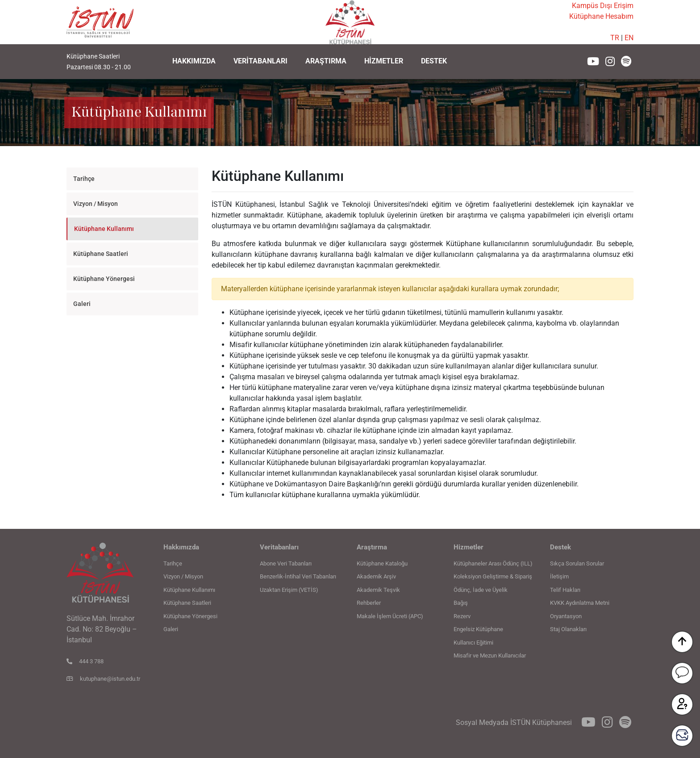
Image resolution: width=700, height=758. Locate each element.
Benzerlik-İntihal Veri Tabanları (298, 576)
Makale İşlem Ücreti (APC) (390, 616)
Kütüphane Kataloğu (382, 563)
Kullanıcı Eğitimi (473, 643)
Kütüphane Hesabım (601, 16)
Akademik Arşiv (376, 576)
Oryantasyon (566, 616)
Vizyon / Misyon (96, 204)
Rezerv (462, 616)
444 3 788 (85, 661)
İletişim (559, 576)
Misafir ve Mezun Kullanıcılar (490, 655)
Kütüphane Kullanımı (104, 229)
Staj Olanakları (568, 629)
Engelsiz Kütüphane (478, 629)
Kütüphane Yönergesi (104, 279)
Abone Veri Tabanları (286, 563)
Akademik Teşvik (378, 590)
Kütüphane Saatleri (101, 254)
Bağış (461, 603)
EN (629, 38)
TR (615, 38)
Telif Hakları (565, 590)
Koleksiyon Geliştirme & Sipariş (493, 576)
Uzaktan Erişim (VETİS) (289, 590)
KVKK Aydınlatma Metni (580, 603)
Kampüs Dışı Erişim (603, 6)
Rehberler (369, 603)
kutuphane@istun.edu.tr (103, 679)
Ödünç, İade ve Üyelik (481, 590)
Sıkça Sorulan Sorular (577, 563)
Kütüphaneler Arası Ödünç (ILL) (493, 563)
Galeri (82, 304)
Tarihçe (84, 179)
